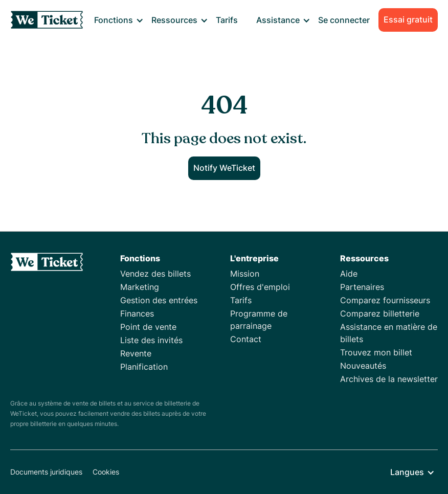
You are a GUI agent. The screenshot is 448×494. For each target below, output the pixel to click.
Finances (137, 313)
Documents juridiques (46, 472)
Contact (246, 339)
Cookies (106, 472)
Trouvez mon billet (376, 352)
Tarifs (227, 20)
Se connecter (344, 20)
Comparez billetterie (380, 313)
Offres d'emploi (260, 287)
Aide (349, 274)
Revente (136, 353)
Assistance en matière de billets (389, 333)
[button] (119, 20)
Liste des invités (151, 340)
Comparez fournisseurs (385, 300)
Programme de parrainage (259, 320)
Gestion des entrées (159, 300)
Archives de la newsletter (389, 379)
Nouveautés (363, 366)
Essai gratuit (408, 19)
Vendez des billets (155, 274)
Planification (144, 367)
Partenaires (362, 287)
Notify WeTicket (224, 168)
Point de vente (148, 327)
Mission (245, 274)
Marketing (140, 287)
